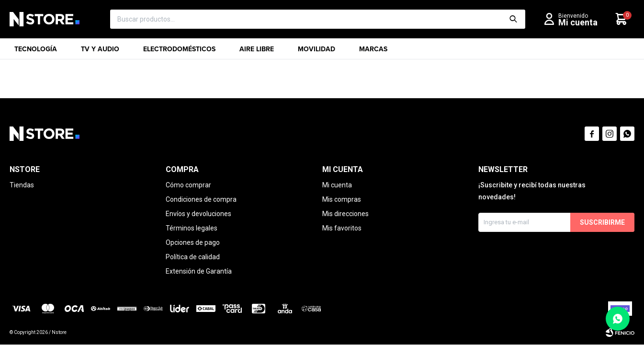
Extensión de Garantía (199, 271)
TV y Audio (100, 52)
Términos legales (192, 228)
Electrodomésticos (179, 52)
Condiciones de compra (201, 199)
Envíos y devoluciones (198, 214)
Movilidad (316, 52)
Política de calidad (193, 257)
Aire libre (257, 52)
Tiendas (22, 185)
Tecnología (36, 52)
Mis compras (342, 199)
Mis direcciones (345, 214)
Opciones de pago (193, 242)
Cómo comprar (188, 185)
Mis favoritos (342, 228)
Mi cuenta (337, 185)
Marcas (373, 52)
